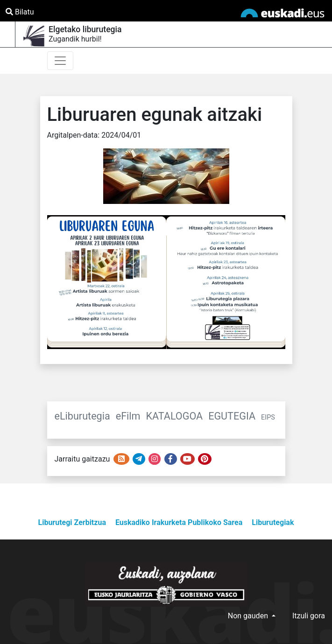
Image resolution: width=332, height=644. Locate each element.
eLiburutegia (82, 416)
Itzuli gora (309, 616)
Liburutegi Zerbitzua (72, 522)
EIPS (268, 417)
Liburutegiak (273, 522)
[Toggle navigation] (60, 61)
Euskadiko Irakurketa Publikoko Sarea (179, 522)
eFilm (128, 416)
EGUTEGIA (232, 416)
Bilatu (20, 12)
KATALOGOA (175, 416)
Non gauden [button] (249, 616)
